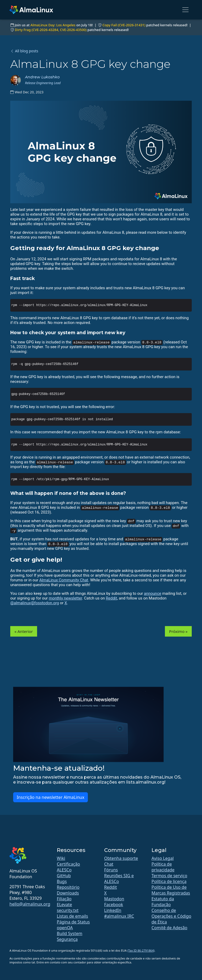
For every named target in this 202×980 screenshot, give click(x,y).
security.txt (68, 910)
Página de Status (73, 922)
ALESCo (64, 870)
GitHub (64, 876)
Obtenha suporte (121, 858)
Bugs (62, 881)
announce (153, 593)
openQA (65, 928)
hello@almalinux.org (30, 904)
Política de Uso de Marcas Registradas (171, 890)
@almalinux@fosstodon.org (35, 603)
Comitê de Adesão (169, 928)
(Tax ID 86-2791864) (141, 950)
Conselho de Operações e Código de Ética (171, 916)
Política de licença (169, 881)
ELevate (64, 905)
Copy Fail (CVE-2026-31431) (124, 25)
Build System (70, 933)
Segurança (67, 939)
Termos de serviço (169, 876)
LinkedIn (113, 910)
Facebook (114, 905)
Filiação (64, 899)
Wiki (61, 858)
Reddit (112, 598)
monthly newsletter (65, 598)
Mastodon (114, 899)
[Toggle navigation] (185, 10)
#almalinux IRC (119, 916)
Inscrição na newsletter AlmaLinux (50, 797)
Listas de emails (72, 916)
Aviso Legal (163, 858)
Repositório (68, 887)
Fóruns (111, 870)
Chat (109, 864)
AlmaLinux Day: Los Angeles (53, 25)
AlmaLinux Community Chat (64, 580)
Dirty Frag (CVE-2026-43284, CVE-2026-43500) (51, 30)
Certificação (68, 864)
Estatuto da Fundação (163, 902)
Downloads (68, 893)
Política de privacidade (163, 867)
